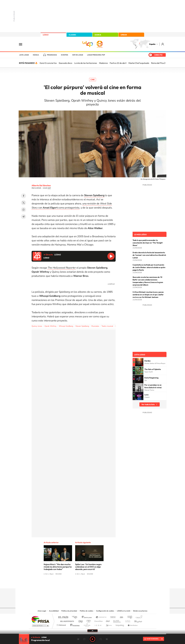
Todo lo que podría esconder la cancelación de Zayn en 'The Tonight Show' (148, 243)
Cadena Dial (108, 621)
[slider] (92, 634)
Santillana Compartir (101, 617)
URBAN (124, 35)
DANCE (98, 35)
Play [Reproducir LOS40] (92, 639)
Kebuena (136, 621)
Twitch (103, 583)
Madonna (103, 63)
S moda (109, 624)
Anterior (78, 639)
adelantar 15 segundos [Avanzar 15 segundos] (101, 639)
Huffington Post (67, 621)
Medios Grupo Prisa (40, 626)
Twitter (24, 203)
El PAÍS (63, 617)
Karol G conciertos (48, 63)
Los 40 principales (75, 617)
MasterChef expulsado (139, 63)
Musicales (95, 326)
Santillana (87, 617)
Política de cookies (87, 611)
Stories (108, 583)
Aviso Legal (42, 611)
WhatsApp (24, 210)
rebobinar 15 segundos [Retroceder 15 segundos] (84, 639)
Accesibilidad (54, 611)
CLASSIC (72, 35)
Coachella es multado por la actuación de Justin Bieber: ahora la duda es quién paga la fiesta (149, 267)
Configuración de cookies (105, 611)
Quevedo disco (65, 63)
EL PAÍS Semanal (117, 621)
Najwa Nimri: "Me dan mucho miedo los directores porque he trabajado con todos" (58, 567)
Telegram (24, 217)
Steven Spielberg (82, 326)
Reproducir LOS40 (111, 256)
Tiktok (82, 583)
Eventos (65, 55)
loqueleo (120, 624)
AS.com (120, 617)
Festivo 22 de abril (118, 63)
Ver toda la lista (148, 404)
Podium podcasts (87, 624)
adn (129, 617)
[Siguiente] (165, 63)
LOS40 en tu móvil (124, 611)
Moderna (74, 624)
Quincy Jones (37, 326)
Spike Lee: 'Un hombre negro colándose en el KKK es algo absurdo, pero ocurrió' (88, 567)
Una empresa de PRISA (40, 619)
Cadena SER (112, 617)
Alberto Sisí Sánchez (41, 185)
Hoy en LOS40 (78, 55)
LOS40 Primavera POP (96, 55)
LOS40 (46, 35)
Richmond (62, 624)
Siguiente (107, 639)
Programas (52, 55)
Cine (93, 80)
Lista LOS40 (24, 55)
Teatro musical (107, 326)
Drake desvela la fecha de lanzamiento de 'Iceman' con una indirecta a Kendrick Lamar (149, 255)
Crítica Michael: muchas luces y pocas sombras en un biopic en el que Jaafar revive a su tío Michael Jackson (148, 295)
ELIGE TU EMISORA (152, 639)
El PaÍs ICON (98, 624)
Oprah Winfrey (50, 326)
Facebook (24, 196)
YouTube (87, 583)
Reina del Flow (158, 63)
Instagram (77, 583)
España (152, 44)
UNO (81, 621)
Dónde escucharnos (140, 611)
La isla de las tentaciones (86, 63)
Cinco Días (98, 621)
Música (36, 55)
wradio (88, 621)
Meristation (132, 624)
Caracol (138, 617)
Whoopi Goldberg (66, 326)
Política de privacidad (69, 611)
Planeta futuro (127, 621)
